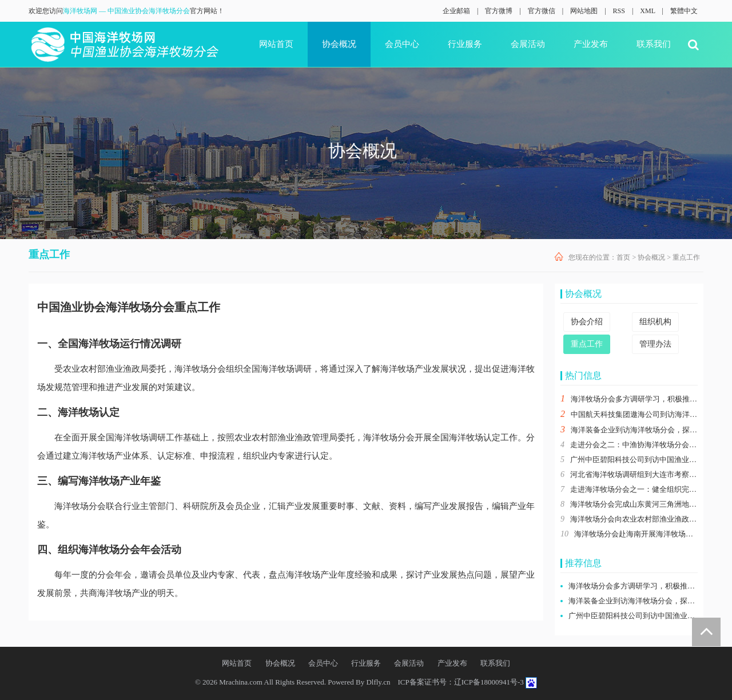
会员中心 (402, 44)
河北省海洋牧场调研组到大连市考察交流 (637, 474)
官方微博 (499, 11)
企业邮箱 (456, 11)
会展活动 (528, 44)
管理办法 (655, 344)
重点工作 (686, 257)
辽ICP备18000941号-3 (489, 682)
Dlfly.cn (378, 682)
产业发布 (591, 44)
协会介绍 (587, 322)
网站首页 (276, 44)
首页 (623, 257)
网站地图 (584, 11)
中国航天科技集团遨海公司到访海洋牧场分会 (645, 414)
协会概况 (339, 44)
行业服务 (465, 44)
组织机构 (655, 322)
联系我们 (654, 44)
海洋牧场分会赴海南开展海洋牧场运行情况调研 (652, 534)
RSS (619, 11)
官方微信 (542, 11)
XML (647, 11)
